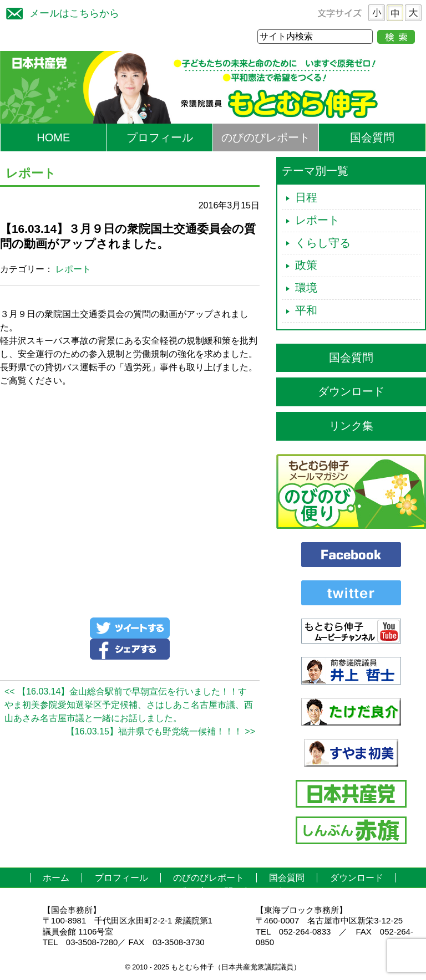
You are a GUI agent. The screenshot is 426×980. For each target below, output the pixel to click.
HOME (53, 137)
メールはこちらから (60, 12)
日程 (306, 197)
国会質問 (372, 137)
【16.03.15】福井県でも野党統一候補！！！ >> (161, 731)
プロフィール (160, 137)
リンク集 (351, 426)
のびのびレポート (266, 137)
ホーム (56, 878)
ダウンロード (351, 391)
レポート (73, 269)
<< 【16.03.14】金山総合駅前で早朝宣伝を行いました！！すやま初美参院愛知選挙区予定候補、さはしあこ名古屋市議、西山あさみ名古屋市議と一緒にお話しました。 (129, 705)
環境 (306, 288)
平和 (306, 310)
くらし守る (323, 243)
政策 (306, 265)
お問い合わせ (242, 892)
